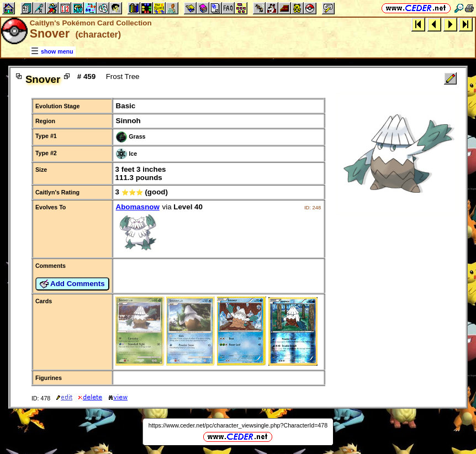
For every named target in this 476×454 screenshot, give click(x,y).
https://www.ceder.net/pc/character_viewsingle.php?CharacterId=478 (238, 425)
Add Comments (72, 284)
